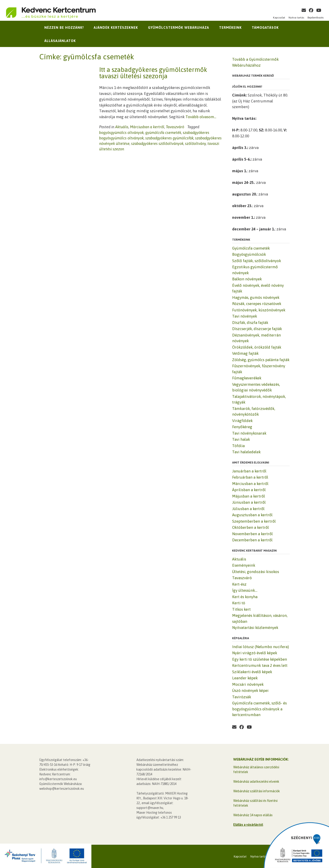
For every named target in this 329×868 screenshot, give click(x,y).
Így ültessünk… (245, 590)
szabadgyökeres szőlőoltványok (157, 143)
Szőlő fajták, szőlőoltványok (257, 261)
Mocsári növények (248, 684)
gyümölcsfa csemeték (163, 133)
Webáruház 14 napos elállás (253, 815)
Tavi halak (241, 439)
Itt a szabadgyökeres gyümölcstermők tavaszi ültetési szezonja (153, 73)
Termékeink (230, 27)
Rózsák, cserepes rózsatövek (257, 304)
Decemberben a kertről (252, 540)
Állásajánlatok (60, 41)
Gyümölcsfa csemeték (251, 248)
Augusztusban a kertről (252, 515)
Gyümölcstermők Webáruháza (179, 27)
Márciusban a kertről (147, 127)
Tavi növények (245, 316)
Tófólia (238, 446)
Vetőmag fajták (245, 353)
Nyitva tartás (296, 18)
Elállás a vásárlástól (248, 825)
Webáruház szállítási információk (257, 791)
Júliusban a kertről (248, 509)
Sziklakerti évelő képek (252, 672)
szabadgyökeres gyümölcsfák (169, 138)
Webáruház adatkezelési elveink (256, 782)
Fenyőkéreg (242, 427)
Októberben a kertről (251, 527)
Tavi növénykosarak (249, 433)
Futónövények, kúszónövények (259, 310)
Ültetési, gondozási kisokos (256, 572)
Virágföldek (242, 421)
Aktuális (122, 127)
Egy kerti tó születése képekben (260, 659)
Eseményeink (244, 565)
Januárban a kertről (249, 471)
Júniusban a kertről (249, 502)
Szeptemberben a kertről (254, 521)
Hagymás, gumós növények (256, 297)
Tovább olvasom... (201, 117)
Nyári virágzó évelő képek (255, 653)
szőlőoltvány (195, 143)
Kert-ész (239, 584)
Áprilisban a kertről (249, 490)
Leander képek (245, 678)
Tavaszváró (175, 127)
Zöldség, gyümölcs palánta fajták (261, 360)
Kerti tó (239, 603)
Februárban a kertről (250, 477)
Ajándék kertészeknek (116, 27)
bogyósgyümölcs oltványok (121, 133)
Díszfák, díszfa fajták (250, 323)
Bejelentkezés (316, 18)
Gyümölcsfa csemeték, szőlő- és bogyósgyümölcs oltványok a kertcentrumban (259, 709)
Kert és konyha (245, 597)
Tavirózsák (242, 697)
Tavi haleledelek (246, 452)
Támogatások (265, 27)
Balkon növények (247, 279)
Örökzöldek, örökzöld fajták (257, 347)
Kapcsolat (279, 18)
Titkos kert (241, 609)
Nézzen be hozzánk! (64, 27)
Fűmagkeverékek (247, 378)
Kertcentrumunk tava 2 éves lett (260, 665)
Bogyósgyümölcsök (249, 254)
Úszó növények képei (250, 691)
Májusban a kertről (249, 496)
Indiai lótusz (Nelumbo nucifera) (260, 647)
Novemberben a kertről (252, 534)
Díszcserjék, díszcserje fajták (257, 329)
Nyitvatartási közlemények (255, 628)
